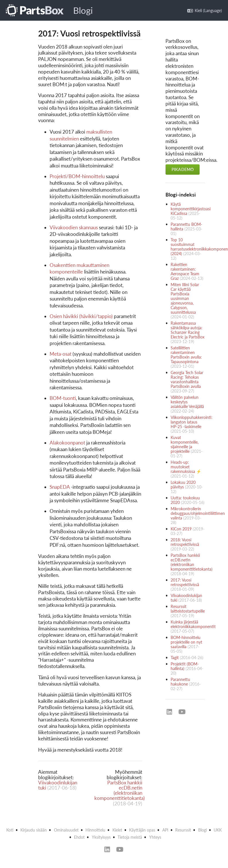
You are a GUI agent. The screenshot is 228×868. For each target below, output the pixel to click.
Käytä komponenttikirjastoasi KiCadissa (191, 209)
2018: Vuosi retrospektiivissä (185, 542)
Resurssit (183, 830)
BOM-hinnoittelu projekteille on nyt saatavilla (186, 642)
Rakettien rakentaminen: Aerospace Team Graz (185, 271)
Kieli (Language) (205, 10)
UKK (218, 830)
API (165, 830)
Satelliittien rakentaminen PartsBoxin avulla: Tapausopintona (186, 355)
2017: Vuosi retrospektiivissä (185, 582)
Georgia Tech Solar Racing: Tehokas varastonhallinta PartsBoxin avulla (187, 379)
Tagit (175, 658)
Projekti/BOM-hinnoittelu (77, 176)
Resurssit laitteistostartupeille (188, 609)
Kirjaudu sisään (34, 830)
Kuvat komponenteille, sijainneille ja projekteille (185, 444)
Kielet (117, 830)
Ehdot (79, 837)
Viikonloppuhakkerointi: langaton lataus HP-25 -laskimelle (192, 422)
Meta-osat (61, 354)
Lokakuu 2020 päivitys (183, 485)
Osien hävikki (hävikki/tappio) (81, 316)
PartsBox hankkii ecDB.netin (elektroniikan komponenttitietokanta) (120, 790)
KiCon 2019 (181, 529)
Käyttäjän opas (142, 830)
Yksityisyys (101, 837)
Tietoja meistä (130, 837)
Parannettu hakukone (180, 682)
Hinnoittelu (95, 830)
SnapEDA (60, 487)
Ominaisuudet (66, 830)
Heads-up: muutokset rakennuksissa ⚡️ (186, 467)
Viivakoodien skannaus (74, 227)
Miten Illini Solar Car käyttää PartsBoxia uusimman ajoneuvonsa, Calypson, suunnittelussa (185, 298)
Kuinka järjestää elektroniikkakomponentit (193, 624)
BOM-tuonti (63, 398)
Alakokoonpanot (67, 443)
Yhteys (155, 837)
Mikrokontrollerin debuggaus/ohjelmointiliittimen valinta (198, 513)
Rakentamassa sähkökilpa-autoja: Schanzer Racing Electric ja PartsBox (188, 330)
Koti (10, 830)
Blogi (83, 10)
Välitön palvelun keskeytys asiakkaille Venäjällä (187, 402)
